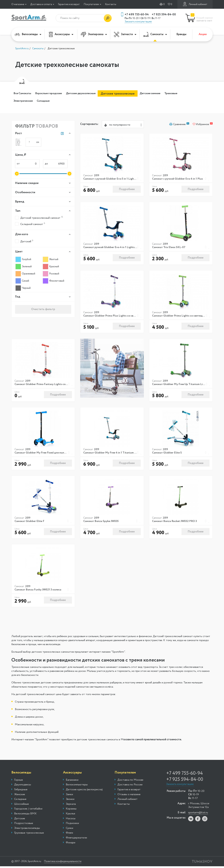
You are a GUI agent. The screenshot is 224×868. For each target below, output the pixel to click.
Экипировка (94, 34)
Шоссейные (22, 806)
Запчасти (125, 34)
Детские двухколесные (94, 94)
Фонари (71, 844)
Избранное (203, 125)
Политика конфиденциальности (69, 863)
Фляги (69, 835)
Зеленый (24, 267)
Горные (19, 782)
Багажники (72, 782)
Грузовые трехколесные (29, 835)
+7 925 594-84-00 (164, 15)
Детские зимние (169, 94)
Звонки (70, 801)
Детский (24, 242)
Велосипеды (28, 34)
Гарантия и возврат (69, 4)
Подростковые (24, 825)
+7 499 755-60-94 (137, 15)
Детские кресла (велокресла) (84, 791)
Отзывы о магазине (129, 796)
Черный (23, 289)
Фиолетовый (53, 281)
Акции (203, 34)
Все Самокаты (24, 94)
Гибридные (21, 791)
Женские (20, 796)
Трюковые (22, 101)
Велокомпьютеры (77, 786)
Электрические (46, 101)
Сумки (69, 830)
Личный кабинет (195, 4)
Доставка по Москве (130, 782)
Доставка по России (130, 786)
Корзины (71, 811)
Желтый (50, 260)
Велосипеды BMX (25, 815)
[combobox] (123, 125)
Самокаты (155, 34)
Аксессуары (61, 34)
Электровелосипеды (27, 830)
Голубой (23, 260)
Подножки (72, 825)
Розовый (51, 274)
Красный (51, 267)
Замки (69, 796)
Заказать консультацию (138, 22)
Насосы (71, 820)
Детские (20, 820)
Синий (22, 281)
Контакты (111, 4)
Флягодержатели (76, 840)
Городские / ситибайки (28, 811)
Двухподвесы (23, 786)
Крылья (70, 815)
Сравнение (179, 125)
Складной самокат (30, 225)
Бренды (181, 34)
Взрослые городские (56, 94)
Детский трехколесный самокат (39, 218)
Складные (70, 101)
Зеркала (71, 806)
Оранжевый (25, 274)
